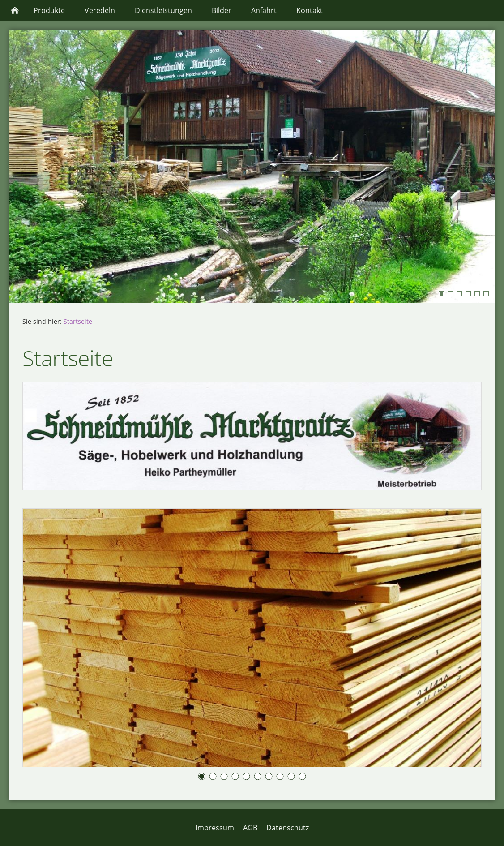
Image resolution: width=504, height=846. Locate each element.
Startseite (78, 321)
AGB (250, 828)
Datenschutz (288, 828)
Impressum (215, 828)
